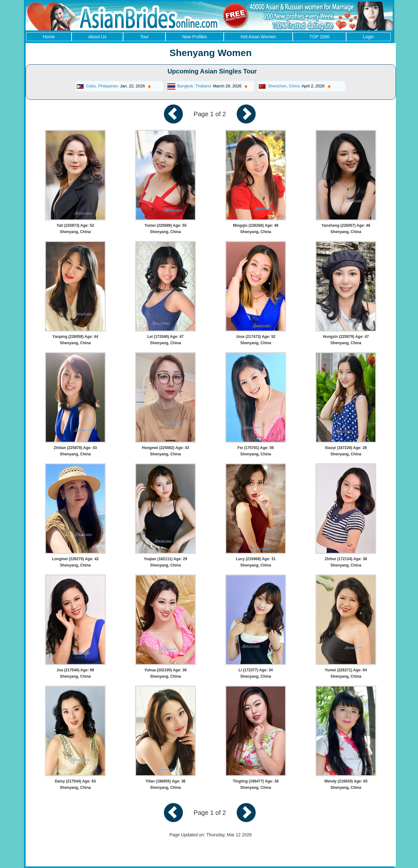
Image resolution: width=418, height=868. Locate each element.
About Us (97, 37)
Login (368, 37)
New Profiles (195, 37)
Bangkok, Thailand (194, 86)
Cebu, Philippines (102, 86)
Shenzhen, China (284, 86)
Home (49, 37)
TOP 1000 (319, 37)
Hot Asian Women (258, 37)
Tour (144, 37)
